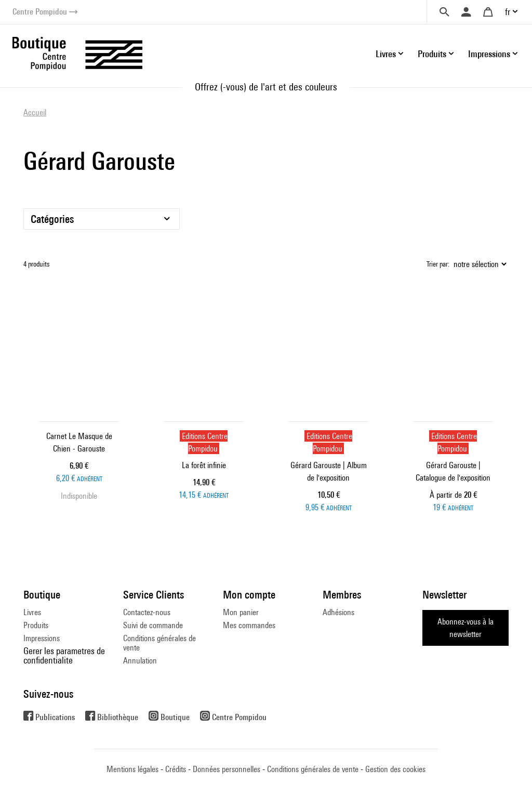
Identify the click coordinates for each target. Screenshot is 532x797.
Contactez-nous (147, 612)
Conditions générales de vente (159, 643)
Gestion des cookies (395, 769)
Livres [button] (386, 54)
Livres (32, 612)
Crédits (176, 769)
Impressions (42, 638)
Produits (36, 625)
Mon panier (241, 612)
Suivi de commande (153, 625)
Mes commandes (249, 625)
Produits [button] (432, 54)
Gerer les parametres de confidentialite (64, 655)
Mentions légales (132, 769)
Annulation (140, 661)
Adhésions (338, 612)
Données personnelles (227, 769)
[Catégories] (102, 219)
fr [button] (508, 12)
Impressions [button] (489, 54)
